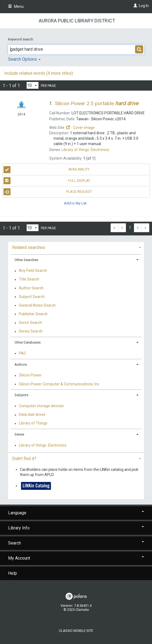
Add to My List (75, 203)
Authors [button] (21, 364)
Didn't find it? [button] (24, 459)
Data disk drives (32, 415)
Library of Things (33, 423)
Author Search (31, 288)
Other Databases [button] (28, 342)
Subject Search (32, 297)
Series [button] (19, 434)
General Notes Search (37, 305)
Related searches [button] (29, 247)
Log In (144, 6)
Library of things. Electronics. (43, 445)
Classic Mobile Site (76, 631)
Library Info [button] (76, 528)
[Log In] (135, 6)
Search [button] (76, 543)
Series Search (31, 331)
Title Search (29, 279)
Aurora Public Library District (77, 21)
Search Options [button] (24, 59)
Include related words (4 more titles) (39, 73)
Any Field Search (33, 271)
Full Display (47, 181)
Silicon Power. (31, 375)
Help (13, 573)
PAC (22, 353)
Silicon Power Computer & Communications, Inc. (59, 384)
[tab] (76, 247)
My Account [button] (76, 558)
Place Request (48, 192)
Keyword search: (21, 39)
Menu (16, 6)
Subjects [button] (21, 395)
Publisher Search (33, 314)
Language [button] (76, 513)
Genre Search (30, 323)
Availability (47, 170)
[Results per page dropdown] (33, 85)
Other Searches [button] (26, 260)
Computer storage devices (41, 406)
